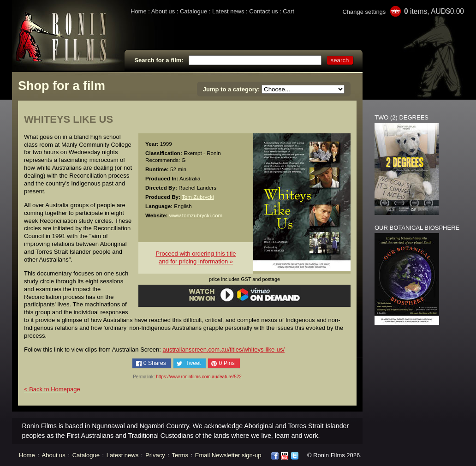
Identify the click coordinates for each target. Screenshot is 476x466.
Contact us (263, 11)
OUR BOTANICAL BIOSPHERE (417, 228)
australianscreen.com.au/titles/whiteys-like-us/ (224, 349)
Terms (180, 455)
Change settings (364, 12)
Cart (289, 11)
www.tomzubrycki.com (196, 215)
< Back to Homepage (52, 389)
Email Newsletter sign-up (228, 455)
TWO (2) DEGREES (402, 117)
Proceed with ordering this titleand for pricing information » (196, 257)
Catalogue (193, 11)
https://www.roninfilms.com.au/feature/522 (199, 377)
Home (139, 11)
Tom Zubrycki (198, 197)
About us (163, 11)
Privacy (155, 455)
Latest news (228, 11)
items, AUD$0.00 (434, 11)
